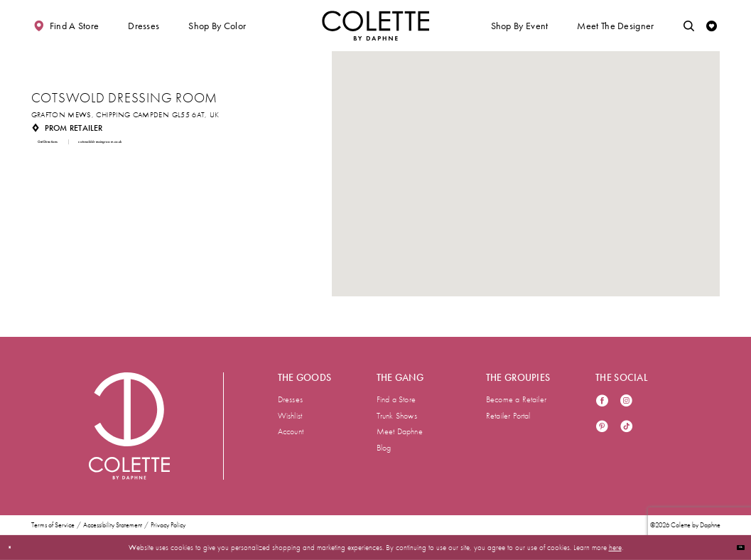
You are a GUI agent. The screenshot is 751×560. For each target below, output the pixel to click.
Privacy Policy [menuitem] (168, 526)
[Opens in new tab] (125, 115)
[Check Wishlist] (712, 26)
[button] (144, 26)
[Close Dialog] (15, 548)
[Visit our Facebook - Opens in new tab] (602, 402)
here (615, 547)
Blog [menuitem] (384, 448)
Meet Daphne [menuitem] (400, 431)
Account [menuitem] (291, 431)
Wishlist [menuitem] (290, 416)
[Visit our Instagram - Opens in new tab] (626, 402)
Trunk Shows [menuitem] (397, 416)
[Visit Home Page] (376, 26)
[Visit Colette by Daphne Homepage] (129, 426)
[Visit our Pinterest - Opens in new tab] (602, 427)
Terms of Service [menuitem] (53, 526)
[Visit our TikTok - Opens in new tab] (626, 427)
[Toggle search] (689, 26)
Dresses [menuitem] (290, 399)
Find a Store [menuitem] (396, 399)
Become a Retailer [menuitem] (516, 399)
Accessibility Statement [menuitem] (113, 526)
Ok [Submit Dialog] (734, 547)
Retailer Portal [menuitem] (508, 416)
